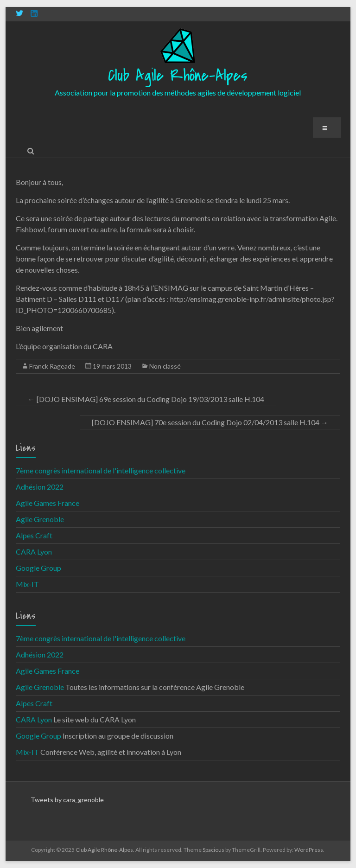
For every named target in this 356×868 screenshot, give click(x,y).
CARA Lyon (34, 552)
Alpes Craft (34, 535)
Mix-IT (27, 584)
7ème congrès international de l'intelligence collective (101, 470)
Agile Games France (48, 503)
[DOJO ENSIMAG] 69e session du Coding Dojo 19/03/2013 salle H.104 (146, 399)
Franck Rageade (52, 366)
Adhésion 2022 (40, 487)
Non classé (165, 366)
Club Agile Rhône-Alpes (178, 76)
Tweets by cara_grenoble (67, 800)
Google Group (38, 568)
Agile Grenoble (40, 519)
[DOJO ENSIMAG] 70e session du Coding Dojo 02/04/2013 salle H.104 (210, 422)
